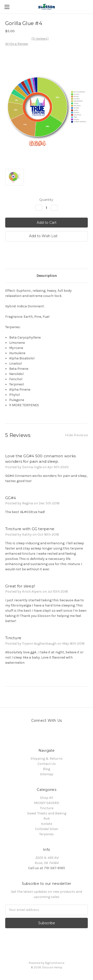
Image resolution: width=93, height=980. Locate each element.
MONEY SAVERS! (47, 803)
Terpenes (46, 834)
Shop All (46, 798)
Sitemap (47, 774)
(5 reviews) (40, 39)
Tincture (47, 808)
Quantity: (46, 200)
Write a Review (17, 44)
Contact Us (47, 764)
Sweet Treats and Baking (47, 813)
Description (47, 276)
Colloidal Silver (47, 829)
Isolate (46, 824)
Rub (47, 819)
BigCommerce (55, 963)
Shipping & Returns (47, 759)
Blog (46, 769)
